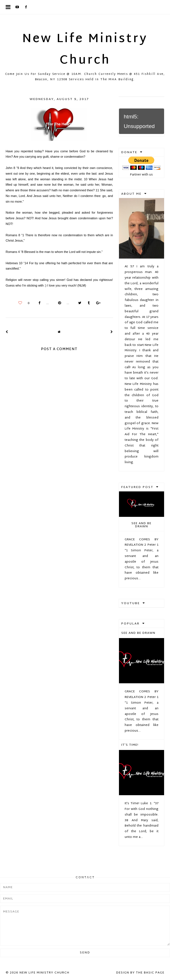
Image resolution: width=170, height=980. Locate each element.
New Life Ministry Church (85, 50)
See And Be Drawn (141, 525)
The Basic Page (150, 973)
